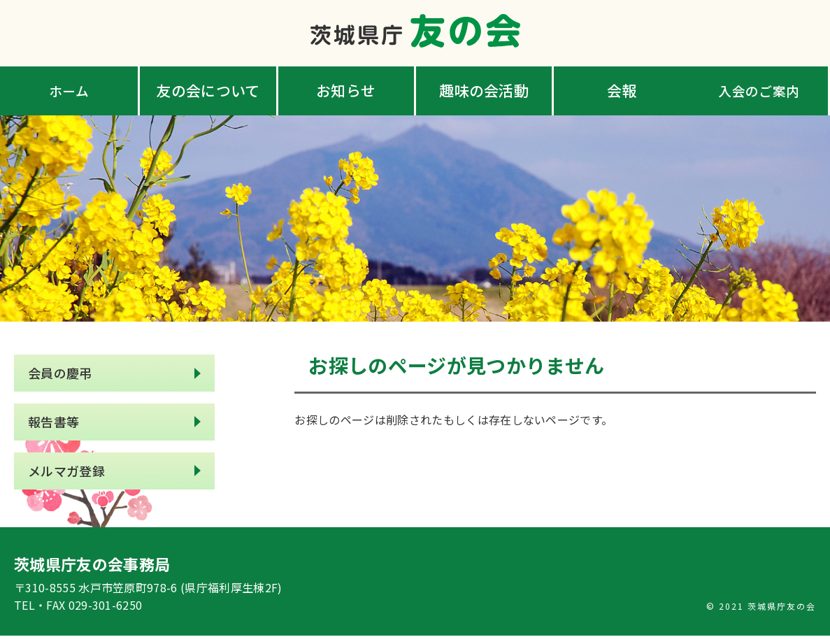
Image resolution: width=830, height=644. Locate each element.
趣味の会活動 (484, 90)
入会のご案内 (760, 90)
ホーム (70, 90)
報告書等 (53, 426)
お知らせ (346, 90)
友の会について (208, 90)
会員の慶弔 (60, 375)
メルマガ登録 (66, 477)
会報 (622, 90)
